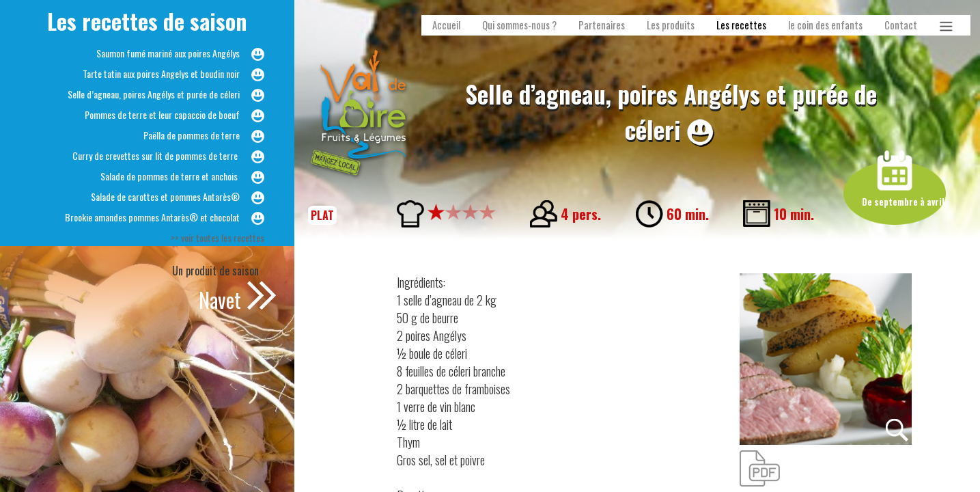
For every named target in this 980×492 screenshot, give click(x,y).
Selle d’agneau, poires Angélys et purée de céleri (154, 94)
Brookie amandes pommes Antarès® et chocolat (152, 217)
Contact (901, 25)
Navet (220, 300)
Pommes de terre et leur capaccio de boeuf (162, 114)
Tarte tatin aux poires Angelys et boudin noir (161, 73)
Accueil (446, 25)
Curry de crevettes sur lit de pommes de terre (156, 155)
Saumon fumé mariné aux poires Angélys (168, 53)
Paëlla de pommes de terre (192, 135)
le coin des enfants (825, 25)
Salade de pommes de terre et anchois (170, 176)
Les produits (671, 25)
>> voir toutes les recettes (218, 237)
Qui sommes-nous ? (519, 25)
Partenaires (602, 25)
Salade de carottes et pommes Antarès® (165, 196)
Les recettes (741, 25)
